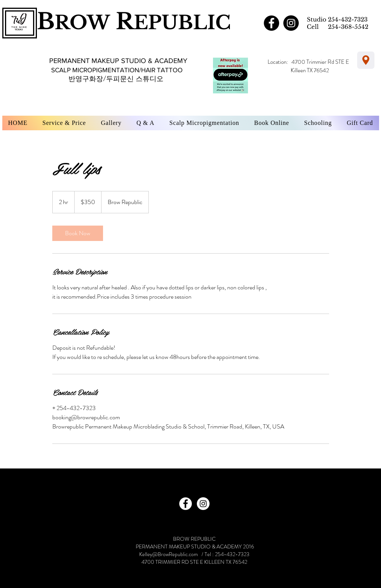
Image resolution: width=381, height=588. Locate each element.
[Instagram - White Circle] (203, 504)
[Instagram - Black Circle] (291, 23)
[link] (78, 233)
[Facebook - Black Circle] (271, 23)
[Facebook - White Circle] (186, 504)
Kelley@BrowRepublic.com (169, 554)
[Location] (366, 60)
